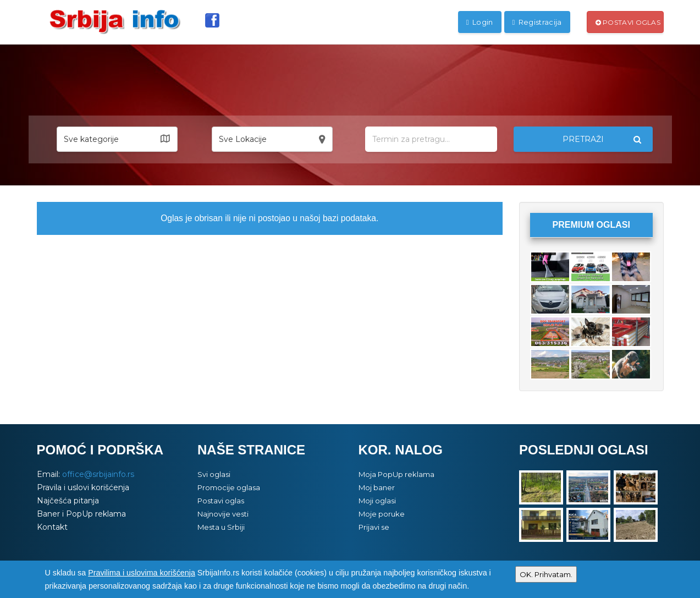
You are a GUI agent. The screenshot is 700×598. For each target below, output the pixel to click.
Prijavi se (374, 527)
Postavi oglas (628, 22)
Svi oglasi (214, 474)
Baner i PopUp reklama (81, 514)
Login (480, 22)
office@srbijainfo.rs (98, 474)
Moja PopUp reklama (396, 474)
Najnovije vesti (223, 514)
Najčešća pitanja (68, 501)
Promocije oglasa (229, 487)
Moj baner (377, 487)
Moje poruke (382, 514)
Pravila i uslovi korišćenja (83, 487)
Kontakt (52, 527)
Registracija (537, 22)
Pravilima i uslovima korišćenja (142, 573)
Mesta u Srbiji (221, 527)
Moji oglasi (377, 501)
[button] (117, 139)
